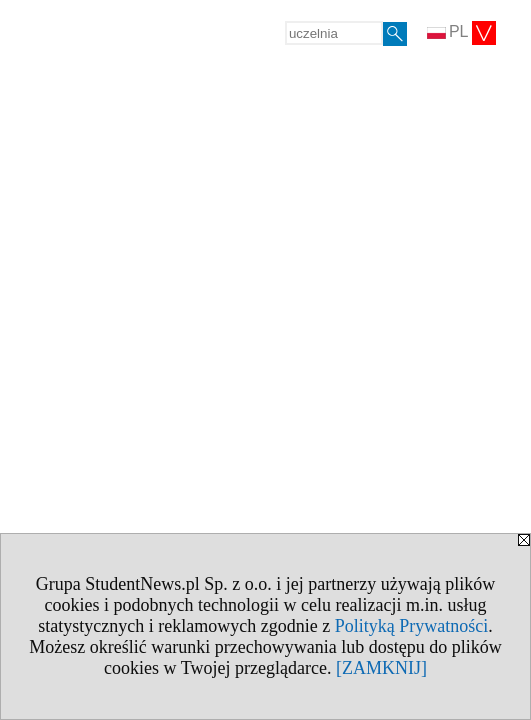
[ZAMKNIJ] (381, 668)
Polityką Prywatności (412, 626)
